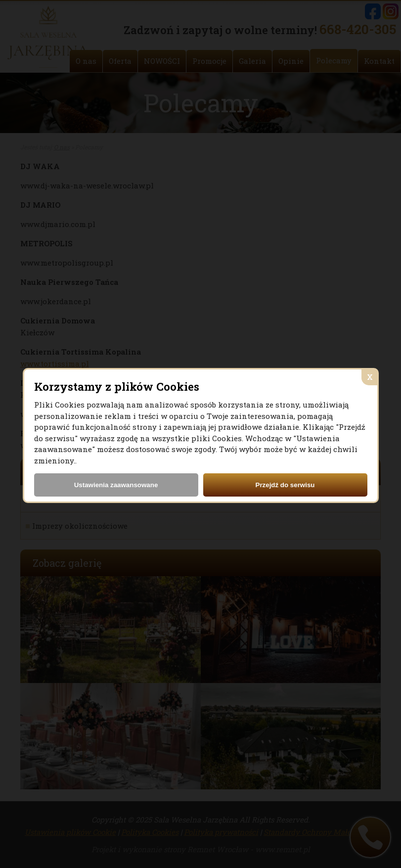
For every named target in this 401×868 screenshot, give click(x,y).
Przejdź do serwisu (285, 485)
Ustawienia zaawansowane (116, 485)
